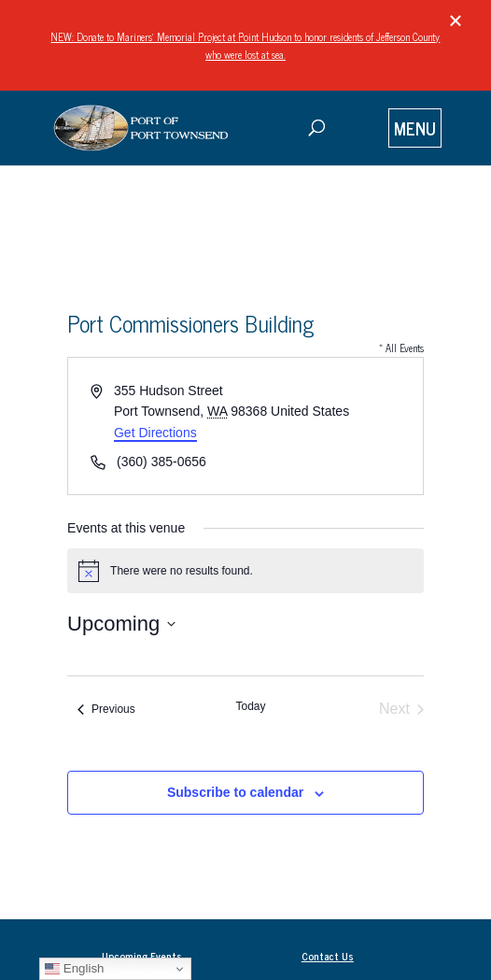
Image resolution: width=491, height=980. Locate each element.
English (74, 969)
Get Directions (155, 433)
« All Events (401, 348)
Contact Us (328, 956)
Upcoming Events (142, 956)
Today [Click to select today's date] (250, 706)
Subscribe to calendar (235, 792)
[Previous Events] (106, 709)
